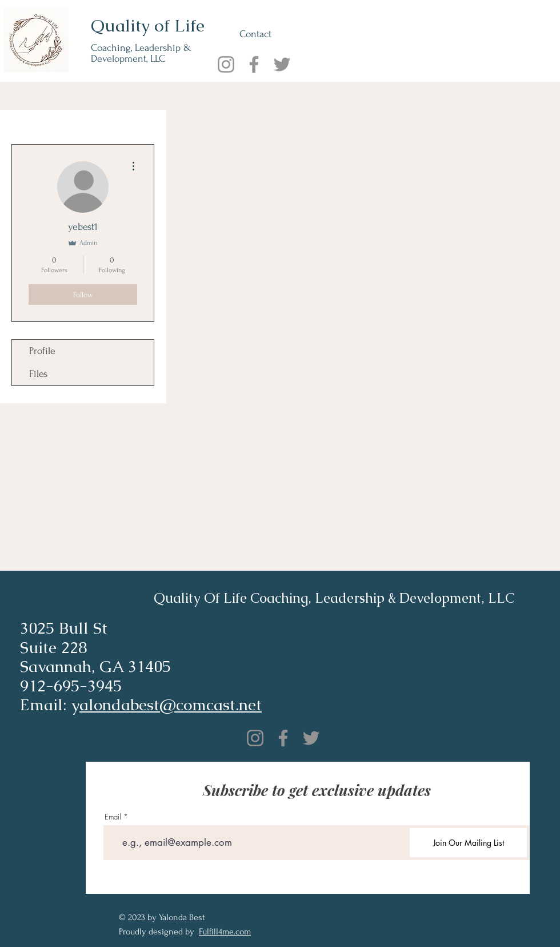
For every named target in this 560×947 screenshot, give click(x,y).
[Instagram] (226, 64)
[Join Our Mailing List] (468, 843)
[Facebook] (254, 64)
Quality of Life (148, 25)
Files (38, 374)
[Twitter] (282, 64)
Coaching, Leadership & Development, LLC (141, 53)
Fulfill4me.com (225, 932)
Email (113, 817)
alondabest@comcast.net (171, 705)
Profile (42, 351)
